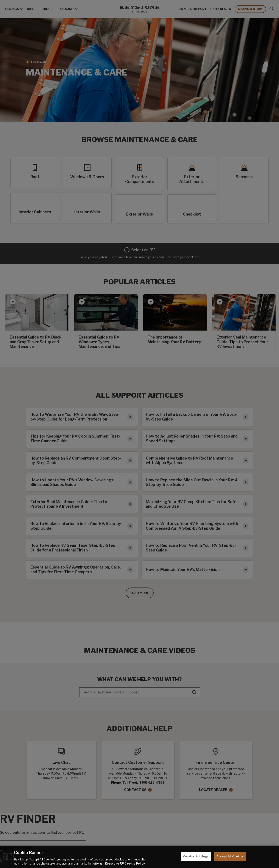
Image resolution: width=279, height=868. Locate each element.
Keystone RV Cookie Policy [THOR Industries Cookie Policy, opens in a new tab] (125, 863)
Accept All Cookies (230, 856)
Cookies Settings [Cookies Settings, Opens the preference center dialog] (196, 856)
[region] (139, 857)
